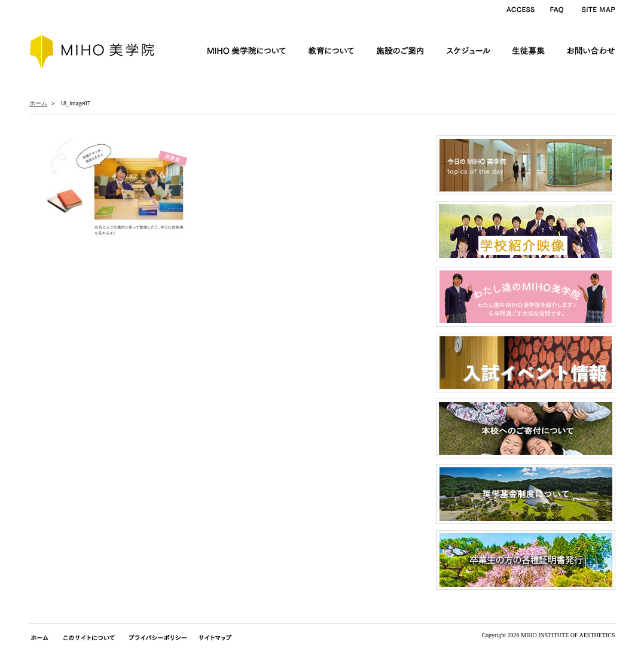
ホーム (38, 103)
